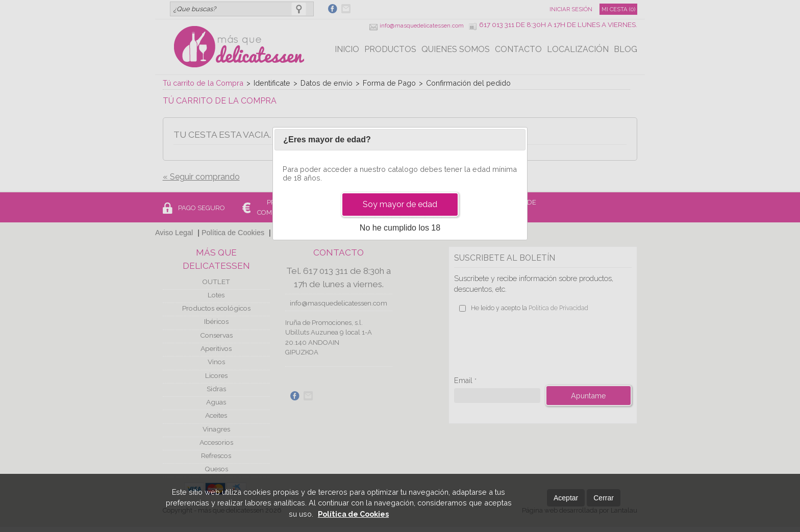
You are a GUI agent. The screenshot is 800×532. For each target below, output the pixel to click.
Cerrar (604, 498)
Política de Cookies (353, 514)
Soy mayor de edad (400, 204)
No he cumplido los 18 (400, 228)
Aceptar (566, 498)
